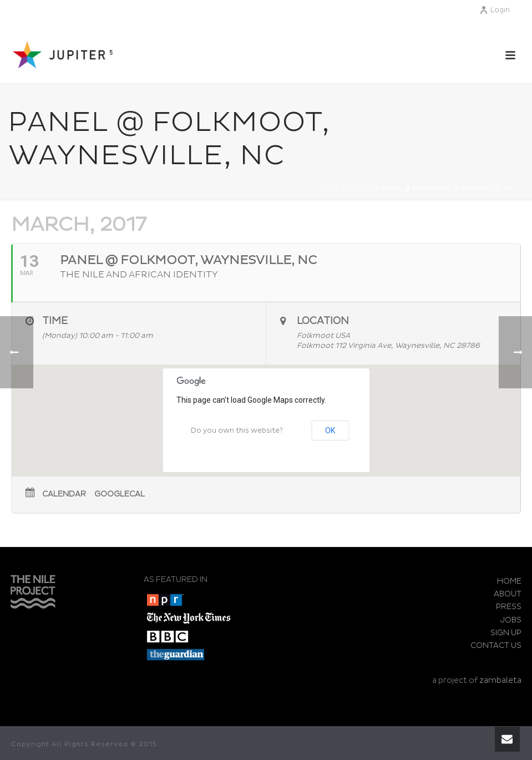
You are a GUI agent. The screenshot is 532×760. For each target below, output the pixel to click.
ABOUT (508, 594)
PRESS (509, 607)
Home (330, 189)
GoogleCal (120, 494)
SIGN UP (506, 633)
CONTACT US (496, 645)
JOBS (511, 620)
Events (361, 189)
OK (330, 430)
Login (495, 10)
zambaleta (500, 680)
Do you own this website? (237, 431)
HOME (509, 581)
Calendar (64, 494)
